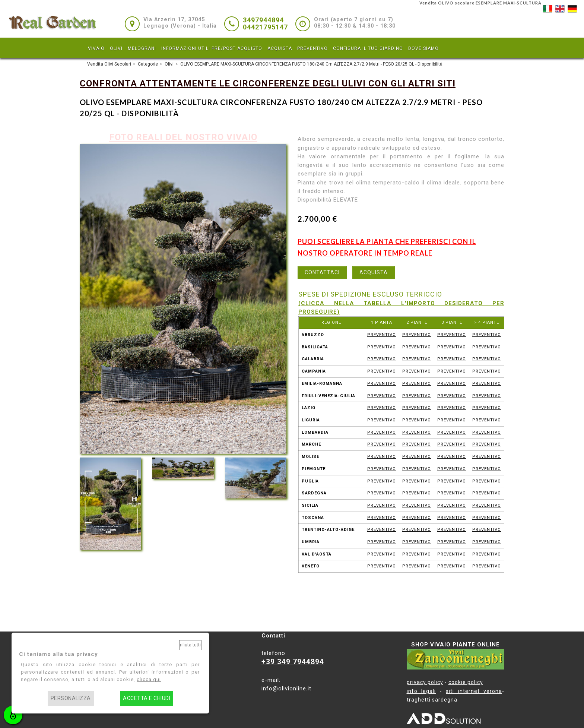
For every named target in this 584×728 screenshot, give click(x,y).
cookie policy (466, 682)
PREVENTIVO (312, 48)
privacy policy (425, 682)
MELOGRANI (142, 48)
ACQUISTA (280, 48)
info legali (421, 691)
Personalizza (71, 698)
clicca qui (149, 679)
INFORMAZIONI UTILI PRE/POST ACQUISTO (212, 48)
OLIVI (116, 48)
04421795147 (265, 27)
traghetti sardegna (432, 700)
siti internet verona (474, 691)
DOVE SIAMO (423, 48)
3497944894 (263, 20)
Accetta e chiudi (147, 698)
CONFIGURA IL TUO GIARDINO (368, 48)
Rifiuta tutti (190, 645)
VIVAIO (96, 48)
